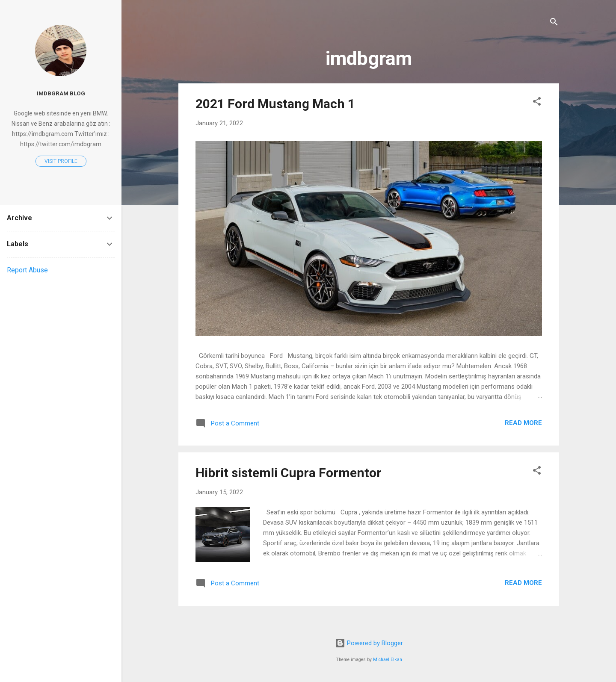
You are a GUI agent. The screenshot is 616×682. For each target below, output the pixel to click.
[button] (537, 103)
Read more (523, 423)
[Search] (554, 23)
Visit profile (61, 161)
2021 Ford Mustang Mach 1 (275, 104)
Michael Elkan (388, 660)
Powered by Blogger (369, 643)
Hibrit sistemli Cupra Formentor (289, 473)
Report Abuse (27, 270)
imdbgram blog (61, 93)
